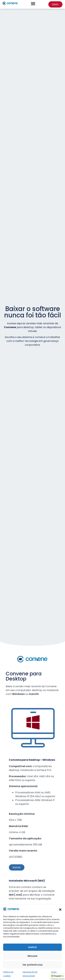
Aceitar (32, 947)
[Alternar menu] (33, 4)
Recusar (33, 956)
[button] (60, 910)
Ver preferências (32, 965)
